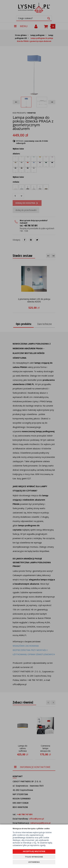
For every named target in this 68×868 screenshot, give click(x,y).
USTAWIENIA (34, 862)
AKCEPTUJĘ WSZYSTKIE (34, 851)
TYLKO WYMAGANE (34, 857)
